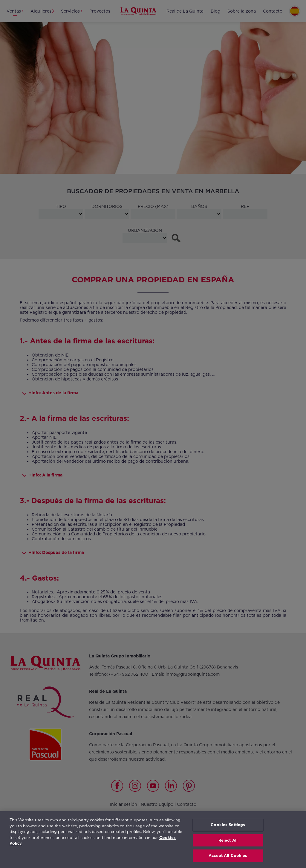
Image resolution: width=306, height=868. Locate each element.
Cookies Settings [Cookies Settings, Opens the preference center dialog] (228, 825)
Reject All (228, 840)
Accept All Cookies (228, 856)
